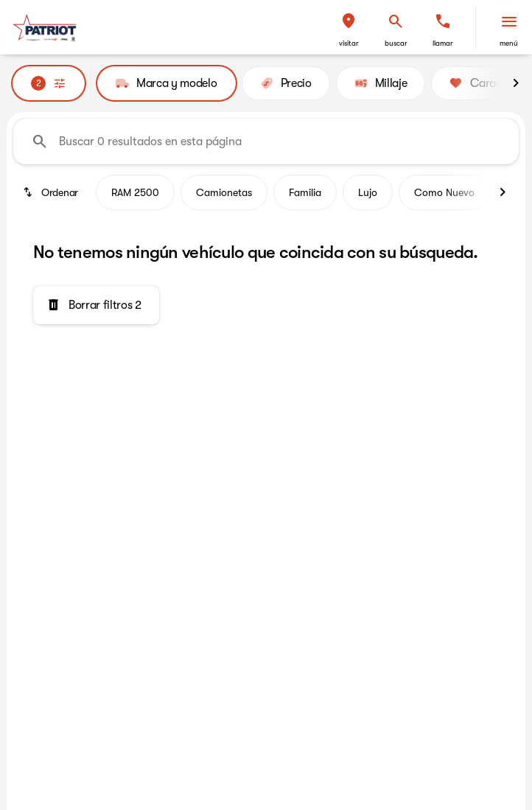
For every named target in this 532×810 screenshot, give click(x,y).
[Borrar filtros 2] (96, 305)
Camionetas (224, 192)
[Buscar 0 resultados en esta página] (266, 142)
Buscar (396, 43)
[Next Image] (516, 83)
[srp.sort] (52, 192)
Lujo (368, 192)
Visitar (349, 43)
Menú (509, 43)
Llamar (443, 43)
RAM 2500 (135, 192)
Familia (305, 192)
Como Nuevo (444, 192)
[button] (349, 28)
